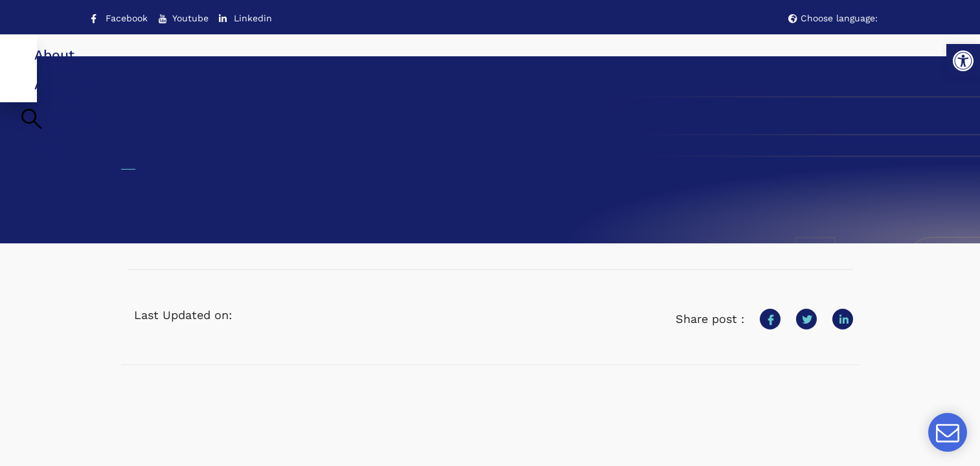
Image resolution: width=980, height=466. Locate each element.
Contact (793, 65)
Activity (413, 65)
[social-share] (770, 309)
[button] (963, 61)
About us (306, 65)
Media (644, 65)
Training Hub (531, 65)
